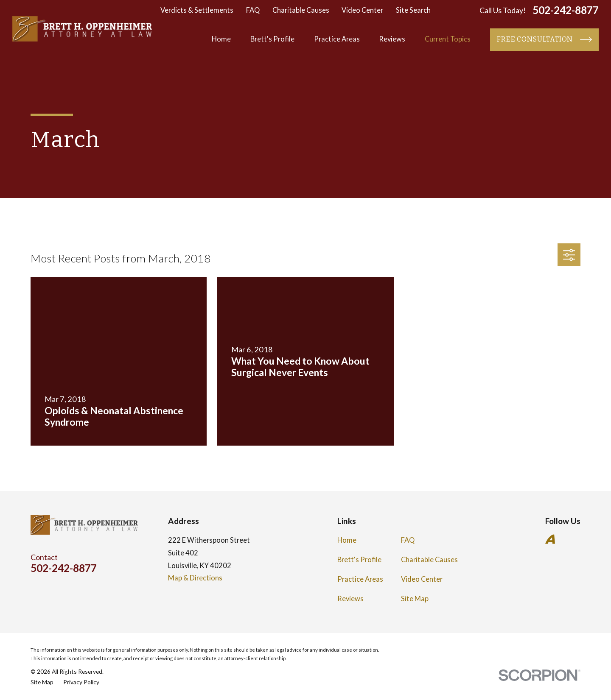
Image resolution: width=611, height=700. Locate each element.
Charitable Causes (301, 10)
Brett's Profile (359, 560)
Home (347, 540)
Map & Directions (195, 578)
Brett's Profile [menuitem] (272, 39)
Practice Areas (360, 579)
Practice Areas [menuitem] (337, 39)
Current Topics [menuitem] (448, 39)
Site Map (415, 599)
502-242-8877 (566, 10)
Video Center (362, 10)
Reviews (350, 599)
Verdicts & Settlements (197, 10)
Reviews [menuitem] (392, 39)
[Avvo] (550, 539)
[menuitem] (42, 682)
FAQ (253, 10)
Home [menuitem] (221, 39)
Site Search (413, 10)
